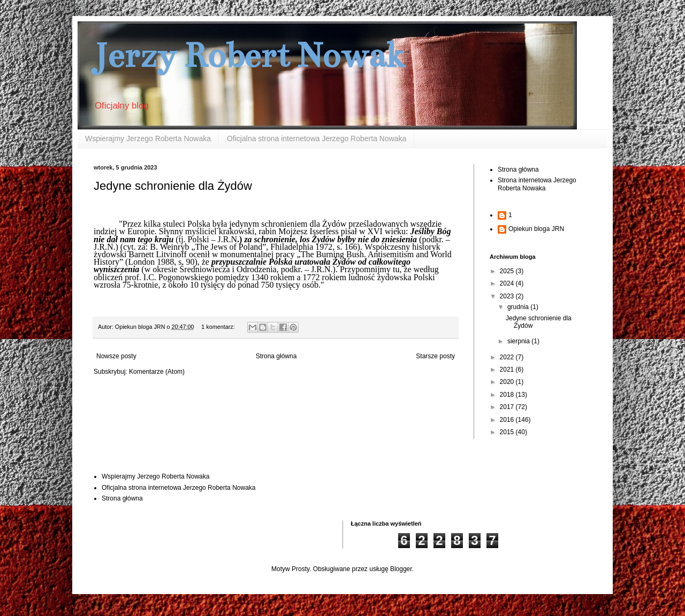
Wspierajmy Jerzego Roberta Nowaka (148, 138)
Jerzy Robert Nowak (249, 56)
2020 (508, 382)
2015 (508, 432)
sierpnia (519, 341)
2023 (508, 296)
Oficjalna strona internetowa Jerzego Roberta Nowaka (317, 138)
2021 (508, 369)
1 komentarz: (219, 327)
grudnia (519, 307)
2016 (508, 420)
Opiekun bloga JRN (536, 229)
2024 (508, 283)
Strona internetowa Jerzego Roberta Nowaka (537, 184)
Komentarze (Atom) (157, 372)
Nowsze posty (116, 356)
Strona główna (276, 356)
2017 (508, 407)
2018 (508, 395)
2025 (508, 271)
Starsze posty (435, 356)
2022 (508, 357)
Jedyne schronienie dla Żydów (173, 186)
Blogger (401, 569)
